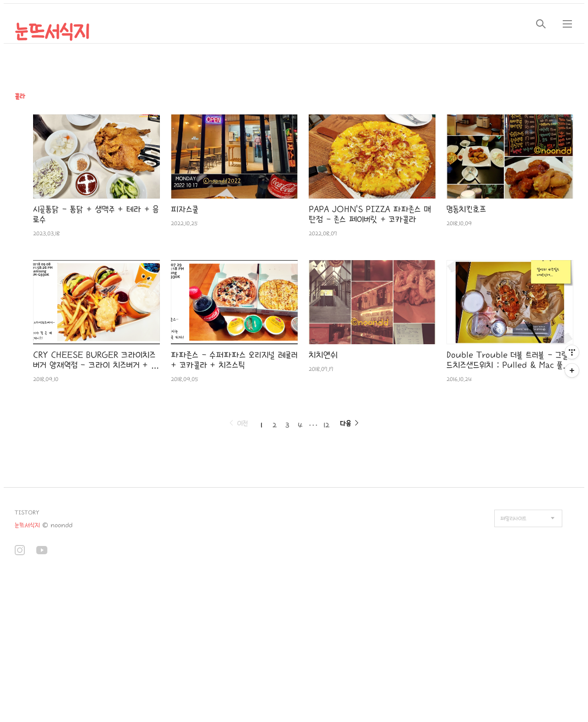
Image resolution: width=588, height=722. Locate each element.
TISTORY (27, 513)
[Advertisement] (187, 647)
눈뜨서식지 (52, 32)
